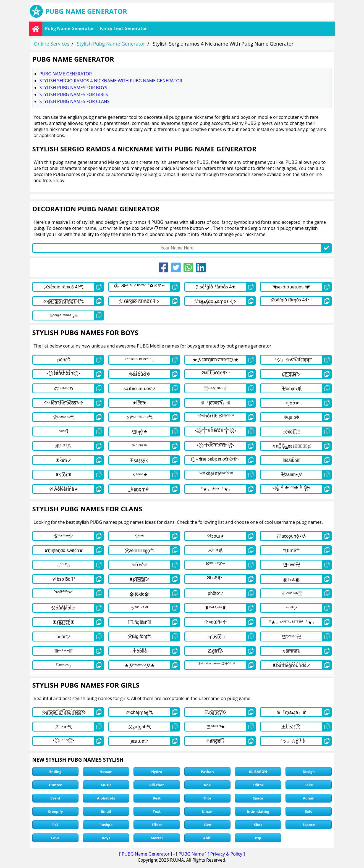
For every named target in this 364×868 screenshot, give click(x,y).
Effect (157, 825)
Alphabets (106, 798)
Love (55, 838)
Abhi (207, 838)
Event (55, 798)
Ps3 (55, 825)
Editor (258, 785)
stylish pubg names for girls (74, 94)
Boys (106, 838)
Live (207, 825)
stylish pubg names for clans (75, 101)
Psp (258, 838)
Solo (309, 811)
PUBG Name (191, 854)
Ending (55, 772)
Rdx (207, 785)
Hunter (55, 785)
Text (157, 811)
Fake (309, 785)
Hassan (106, 772)
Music (106, 785)
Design (309, 772)
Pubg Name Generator (70, 28)
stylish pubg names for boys (73, 88)
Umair (207, 811)
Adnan (309, 798)
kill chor (157, 785)
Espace (309, 825)
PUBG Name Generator (146, 854)
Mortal (157, 838)
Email (106, 811)
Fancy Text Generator (124, 28)
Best (157, 798)
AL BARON (258, 772)
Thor (207, 798)
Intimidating (258, 811)
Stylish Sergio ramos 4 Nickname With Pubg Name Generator (111, 81)
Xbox (258, 825)
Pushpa (106, 825)
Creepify (55, 811)
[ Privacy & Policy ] (226, 854)
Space (258, 798)
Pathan (207, 772)
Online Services (52, 44)
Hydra (157, 772)
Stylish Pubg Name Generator (111, 44)
